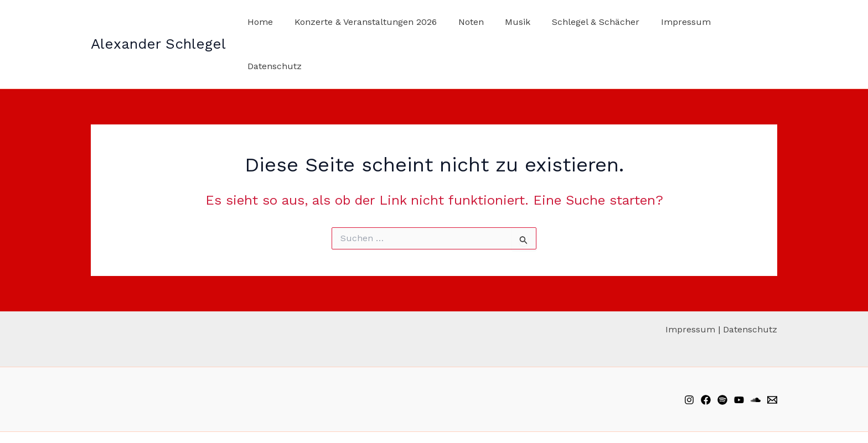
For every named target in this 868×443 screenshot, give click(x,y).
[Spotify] (722, 356)
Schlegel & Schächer (585, 22)
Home (265, 22)
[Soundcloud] (756, 356)
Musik (511, 22)
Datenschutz (741, 22)
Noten (468, 22)
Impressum (671, 22)
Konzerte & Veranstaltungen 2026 (366, 22)
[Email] (772, 356)
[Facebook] (706, 356)
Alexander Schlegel (158, 22)
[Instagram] (689, 356)
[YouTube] (739, 356)
